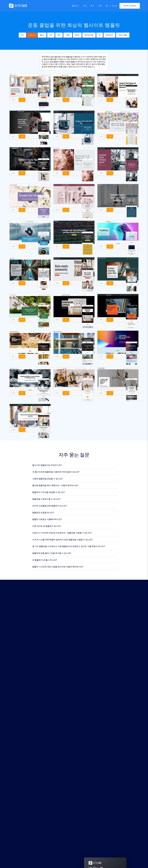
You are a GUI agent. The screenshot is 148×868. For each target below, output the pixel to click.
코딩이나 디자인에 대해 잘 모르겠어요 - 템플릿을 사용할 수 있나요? (62, 534)
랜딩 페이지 (109, 35)
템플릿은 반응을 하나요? (43, 513)
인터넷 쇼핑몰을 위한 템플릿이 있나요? (49, 506)
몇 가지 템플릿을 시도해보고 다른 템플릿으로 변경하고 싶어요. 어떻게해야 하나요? (69, 547)
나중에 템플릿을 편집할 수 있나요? (48, 479)
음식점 (77, 35)
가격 (85, 6)
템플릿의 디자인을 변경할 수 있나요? (49, 493)
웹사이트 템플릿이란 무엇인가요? (47, 466)
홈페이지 (75, 6)
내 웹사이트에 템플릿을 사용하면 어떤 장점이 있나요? (56, 473)
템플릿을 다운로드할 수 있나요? (46, 500)
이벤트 (68, 35)
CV (100, 35)
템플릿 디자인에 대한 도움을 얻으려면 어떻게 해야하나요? (58, 567)
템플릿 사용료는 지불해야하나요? (47, 520)
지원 (100, 6)
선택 (22, 100)
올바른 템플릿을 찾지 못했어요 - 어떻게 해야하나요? (55, 486)
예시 (92, 6)
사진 (51, 35)
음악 (59, 35)
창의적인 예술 (89, 35)
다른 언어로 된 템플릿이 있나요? (47, 527)
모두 (22, 35)
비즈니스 (32, 35)
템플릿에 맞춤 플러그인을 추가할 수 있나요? (52, 554)
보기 (14, 100)
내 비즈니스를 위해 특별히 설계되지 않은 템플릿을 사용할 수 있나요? (62, 540)
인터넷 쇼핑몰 (123, 35)
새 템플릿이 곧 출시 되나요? (45, 561)
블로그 (42, 35)
